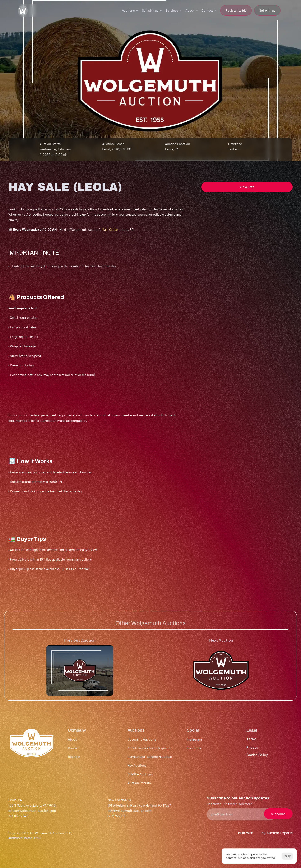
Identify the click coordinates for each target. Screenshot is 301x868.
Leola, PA (172, 149)
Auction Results (139, 783)
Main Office (110, 229)
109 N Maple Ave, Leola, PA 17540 (32, 805)
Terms (251, 739)
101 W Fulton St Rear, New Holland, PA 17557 (139, 805)
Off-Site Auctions (140, 774)
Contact (74, 748)
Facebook (194, 748)
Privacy (252, 747)
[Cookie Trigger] (257, 755)
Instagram (194, 739)
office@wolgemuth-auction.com (32, 810)
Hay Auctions (137, 765)
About (72, 739)
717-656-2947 (18, 816)
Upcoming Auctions (142, 739)
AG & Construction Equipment (150, 748)
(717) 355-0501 (118, 816)
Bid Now (74, 756)
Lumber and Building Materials (150, 756)
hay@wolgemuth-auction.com (130, 810)
